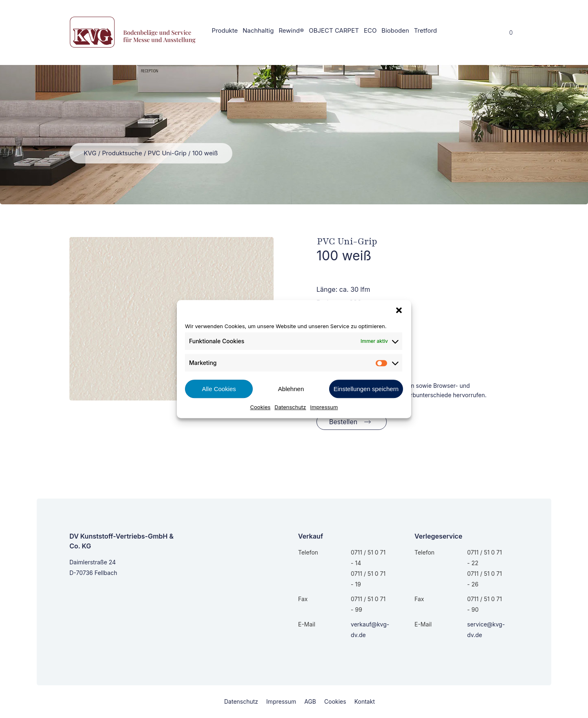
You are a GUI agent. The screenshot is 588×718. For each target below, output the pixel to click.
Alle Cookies (219, 389)
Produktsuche (122, 153)
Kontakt (365, 701)
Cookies (261, 407)
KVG (90, 153)
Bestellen (343, 422)
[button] (399, 310)
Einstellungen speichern (366, 389)
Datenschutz (290, 407)
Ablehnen (291, 389)
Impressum (324, 407)
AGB (310, 701)
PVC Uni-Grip (167, 153)
